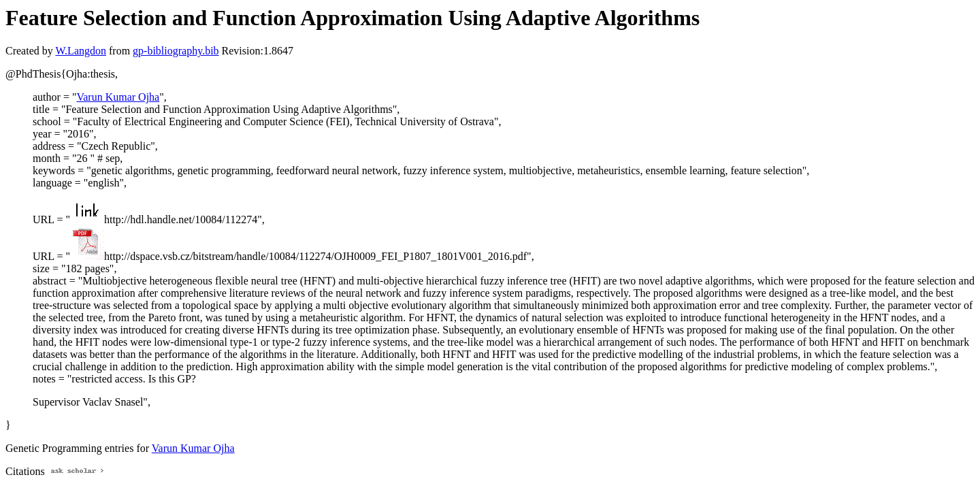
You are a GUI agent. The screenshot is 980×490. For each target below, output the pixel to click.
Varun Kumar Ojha (118, 97)
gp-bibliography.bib (176, 51)
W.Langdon (81, 51)
